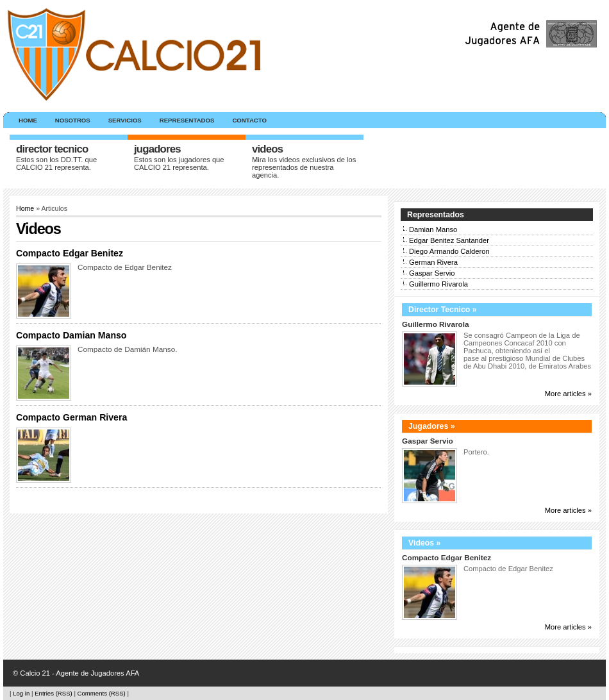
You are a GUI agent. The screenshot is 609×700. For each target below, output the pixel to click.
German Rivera (433, 262)
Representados (187, 120)
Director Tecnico (52, 149)
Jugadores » (432, 426)
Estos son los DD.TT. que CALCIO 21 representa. (56, 163)
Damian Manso (433, 229)
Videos (267, 149)
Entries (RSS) (54, 693)
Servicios (125, 120)
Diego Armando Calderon (449, 251)
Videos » (424, 543)
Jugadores (157, 149)
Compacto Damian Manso (71, 335)
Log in (21, 693)
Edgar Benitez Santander (449, 240)
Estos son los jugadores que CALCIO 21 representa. (179, 163)
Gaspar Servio (432, 273)
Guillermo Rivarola (438, 284)
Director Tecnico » (443, 310)
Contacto (249, 120)
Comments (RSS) (102, 693)
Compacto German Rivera (71, 417)
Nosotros (73, 120)
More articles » (568, 394)
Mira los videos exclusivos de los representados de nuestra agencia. (304, 167)
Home (28, 120)
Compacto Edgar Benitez (70, 253)
